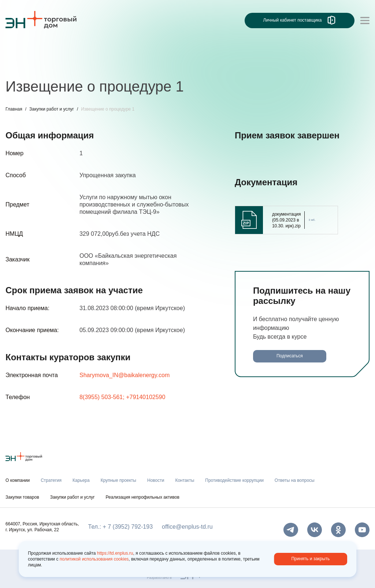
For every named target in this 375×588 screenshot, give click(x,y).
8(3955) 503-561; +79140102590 (122, 397)
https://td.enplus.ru (115, 553)
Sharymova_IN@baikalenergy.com (125, 375)
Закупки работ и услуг (52, 109)
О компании (18, 480)
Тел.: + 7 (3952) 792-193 (120, 527)
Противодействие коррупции (234, 480)
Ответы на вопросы (295, 480)
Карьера (81, 480)
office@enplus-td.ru (187, 527)
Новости (156, 480)
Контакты (185, 480)
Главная (14, 109)
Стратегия (51, 480)
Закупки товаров (22, 497)
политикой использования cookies (94, 559)
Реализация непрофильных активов (143, 497)
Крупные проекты (118, 480)
